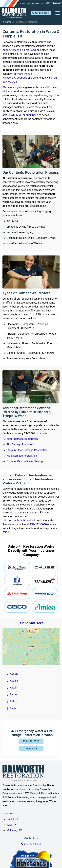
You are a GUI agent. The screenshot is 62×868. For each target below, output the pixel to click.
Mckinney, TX (14, 830)
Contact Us (31, 749)
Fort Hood (30, 50)
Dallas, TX (12, 819)
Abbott (6, 50)
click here (32, 115)
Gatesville (17, 50)
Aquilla (14, 681)
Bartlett (14, 695)
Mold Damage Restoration (22, 456)
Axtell (13, 688)
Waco (20, 74)
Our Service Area (31, 623)
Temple (28, 74)
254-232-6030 (41, 13)
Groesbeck (21, 78)
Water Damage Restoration (22, 439)
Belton (14, 701)
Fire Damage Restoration (21, 444)
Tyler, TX (11, 825)
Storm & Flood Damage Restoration (27, 450)
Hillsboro (8, 78)
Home (7, 22)
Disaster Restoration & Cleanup (25, 461)
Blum (13, 708)
